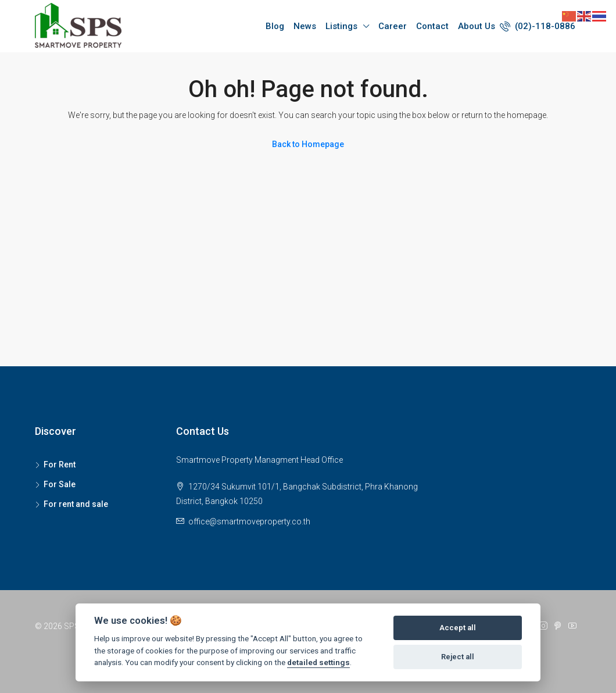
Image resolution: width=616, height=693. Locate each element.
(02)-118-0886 (538, 26)
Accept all (458, 628)
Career (393, 26)
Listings (341, 26)
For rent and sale (76, 504)
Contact (432, 26)
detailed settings (318, 662)
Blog (275, 26)
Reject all (458, 657)
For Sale (60, 484)
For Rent (60, 465)
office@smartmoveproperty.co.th (249, 521)
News (305, 26)
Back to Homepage (308, 144)
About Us (477, 26)
